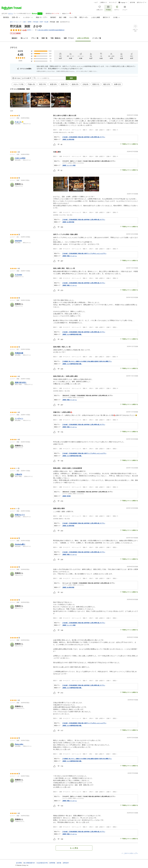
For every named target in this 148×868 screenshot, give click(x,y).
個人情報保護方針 (29, 863)
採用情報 (52, 863)
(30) (56, 36)
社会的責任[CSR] (42, 863)
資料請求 (66, 863)
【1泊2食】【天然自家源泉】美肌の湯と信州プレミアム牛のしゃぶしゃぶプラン (84, 255)
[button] (20, 102)
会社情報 (19, 863)
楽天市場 (132, 2)
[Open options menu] (25, 79)
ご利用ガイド (103, 2)
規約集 (59, 863)
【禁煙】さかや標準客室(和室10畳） (72, 336)
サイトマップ (113, 2)
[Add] (135, 26)
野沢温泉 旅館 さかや (26, 25)
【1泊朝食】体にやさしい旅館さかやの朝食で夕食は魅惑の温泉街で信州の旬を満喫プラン (87, 363)
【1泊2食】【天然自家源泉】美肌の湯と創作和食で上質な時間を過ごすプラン (84, 139)
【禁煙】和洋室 (66, 498)
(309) (83, 36)
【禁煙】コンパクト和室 (69, 167)
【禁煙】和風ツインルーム (69, 258)
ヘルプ (96, 2)
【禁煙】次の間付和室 (68, 141)
